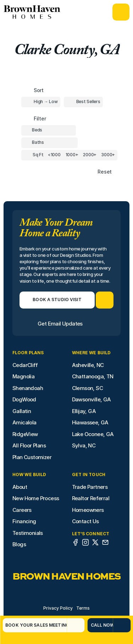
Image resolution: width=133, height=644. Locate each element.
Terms (83, 608)
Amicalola (24, 422)
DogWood (24, 399)
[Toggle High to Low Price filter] (41, 102)
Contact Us (85, 521)
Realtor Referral (91, 498)
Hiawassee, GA (90, 422)
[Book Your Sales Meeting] (35, 625)
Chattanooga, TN (93, 376)
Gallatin (22, 411)
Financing (24, 521)
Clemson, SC (87, 388)
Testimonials (28, 533)
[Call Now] (100, 625)
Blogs (19, 544)
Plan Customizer (32, 457)
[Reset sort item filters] (90, 172)
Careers (22, 510)
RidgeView (25, 434)
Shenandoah (28, 388)
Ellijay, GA (84, 411)
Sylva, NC (84, 445)
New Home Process (36, 498)
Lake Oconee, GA (93, 434)
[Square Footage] (54, 155)
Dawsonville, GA (92, 399)
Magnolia (23, 376)
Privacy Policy (58, 608)
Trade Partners (90, 487)
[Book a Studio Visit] (57, 300)
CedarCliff (25, 365)
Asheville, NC (88, 365)
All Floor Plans (29, 445)
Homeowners (88, 510)
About (20, 487)
